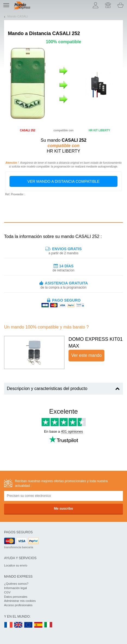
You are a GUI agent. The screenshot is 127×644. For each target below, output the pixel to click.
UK (18, 625)
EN (29, 625)
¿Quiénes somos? (16, 584)
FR (8, 625)
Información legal (16, 588)
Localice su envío (16, 565)
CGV (7, 592)
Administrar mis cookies (20, 601)
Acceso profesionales (18, 605)
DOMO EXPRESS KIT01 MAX (96, 343)
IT (48, 625)
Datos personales (16, 597)
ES (38, 625)
